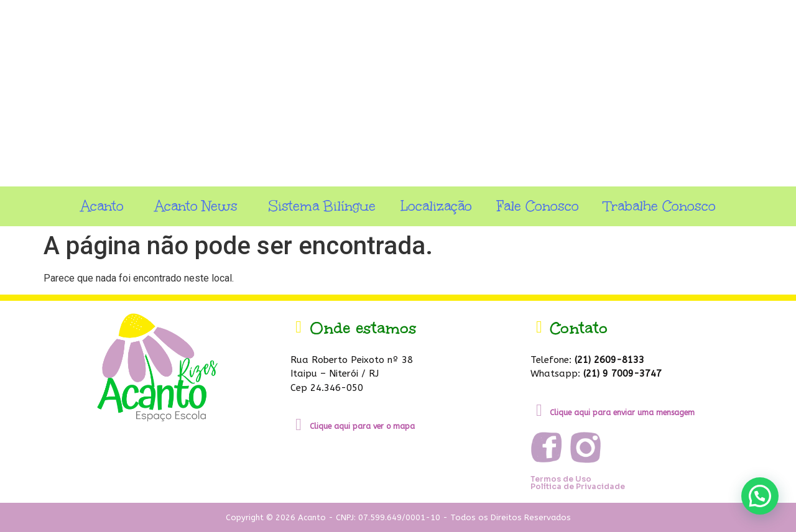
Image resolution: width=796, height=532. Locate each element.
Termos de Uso (561, 479)
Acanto (105, 206)
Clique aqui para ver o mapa (362, 426)
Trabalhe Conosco (660, 206)
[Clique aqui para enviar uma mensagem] (539, 410)
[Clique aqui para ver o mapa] (299, 425)
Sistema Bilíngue (322, 206)
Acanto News (199, 206)
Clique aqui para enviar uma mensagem (622, 413)
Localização (436, 206)
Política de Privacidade (578, 486)
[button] (760, 496)
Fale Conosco (538, 206)
